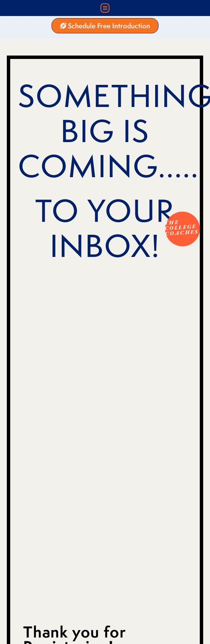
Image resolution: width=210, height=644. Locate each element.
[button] (105, 8)
